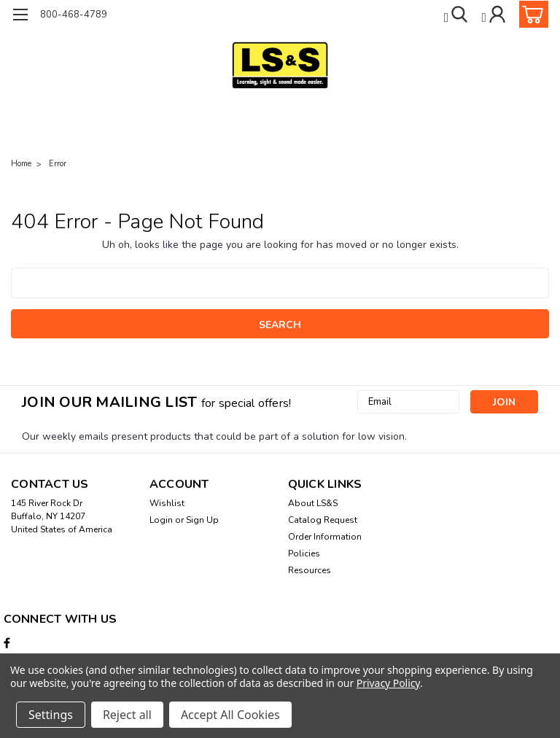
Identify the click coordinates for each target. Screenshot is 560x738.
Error (58, 164)
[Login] (495, 14)
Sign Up (202, 520)
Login (161, 520)
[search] (458, 14)
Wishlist (167, 503)
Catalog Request (323, 520)
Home (21, 164)
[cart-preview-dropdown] (530, 14)
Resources (310, 570)
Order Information (325, 537)
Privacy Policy (388, 683)
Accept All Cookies (230, 715)
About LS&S (313, 503)
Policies (304, 553)
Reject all (127, 715)
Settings (51, 715)
